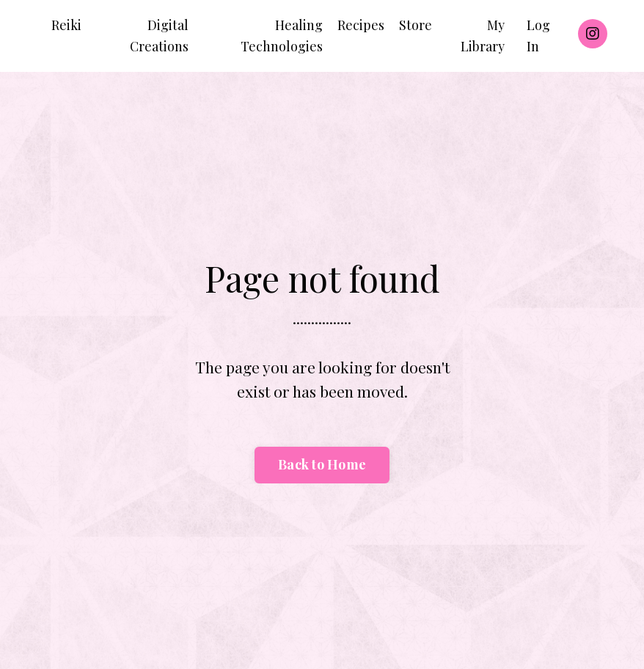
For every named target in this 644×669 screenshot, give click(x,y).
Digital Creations (159, 36)
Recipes (361, 25)
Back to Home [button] (322, 464)
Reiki (66, 25)
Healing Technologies (282, 36)
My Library (483, 36)
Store (416, 25)
